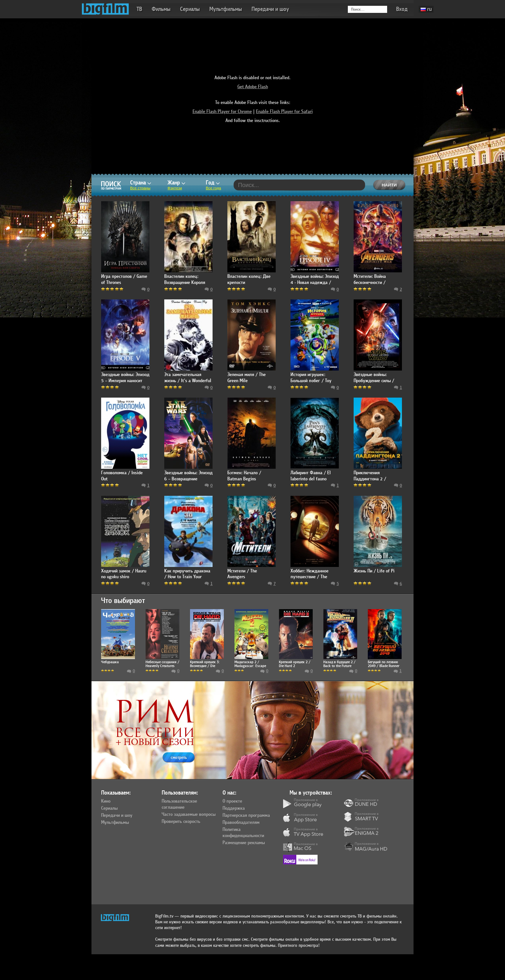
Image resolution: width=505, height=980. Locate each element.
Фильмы (161, 9)
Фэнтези (175, 188)
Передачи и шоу (270, 9)
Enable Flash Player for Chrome (222, 112)
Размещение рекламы (244, 843)
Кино (106, 801)
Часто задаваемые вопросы (189, 815)
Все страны (140, 188)
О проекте (232, 801)
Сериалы (190, 9)
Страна (141, 183)
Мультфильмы (226, 9)
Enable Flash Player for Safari (284, 112)
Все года (213, 188)
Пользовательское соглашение (179, 804)
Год (213, 183)
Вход (402, 9)
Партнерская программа (246, 815)
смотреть (179, 757)
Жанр (176, 183)
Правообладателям (241, 823)
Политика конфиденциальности (243, 833)
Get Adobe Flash (253, 87)
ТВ (139, 9)
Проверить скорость (181, 822)
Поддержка (234, 808)
